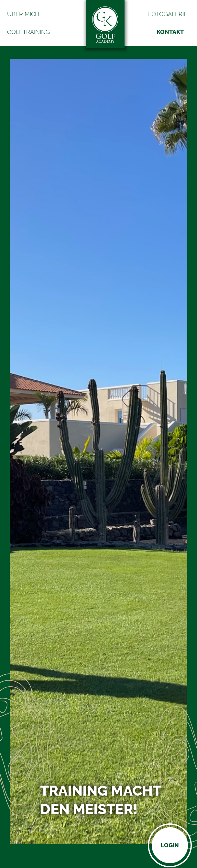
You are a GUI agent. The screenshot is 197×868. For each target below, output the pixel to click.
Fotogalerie (168, 14)
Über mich (23, 14)
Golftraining (28, 32)
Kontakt (170, 32)
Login (170, 845)
